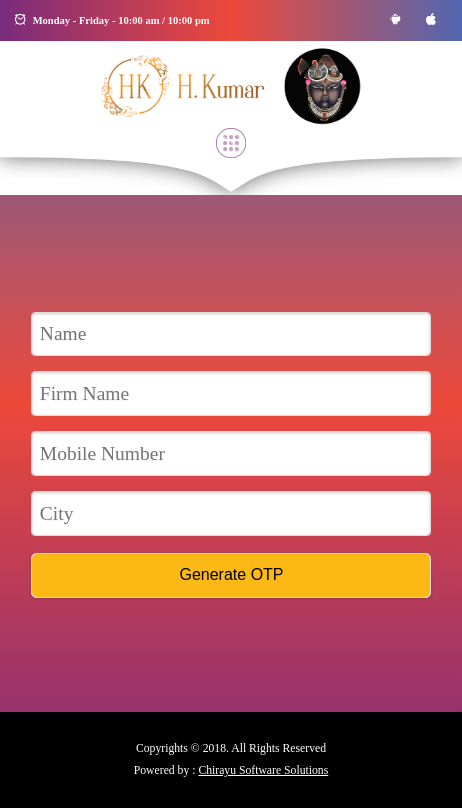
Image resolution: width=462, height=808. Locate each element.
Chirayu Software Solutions (263, 770)
